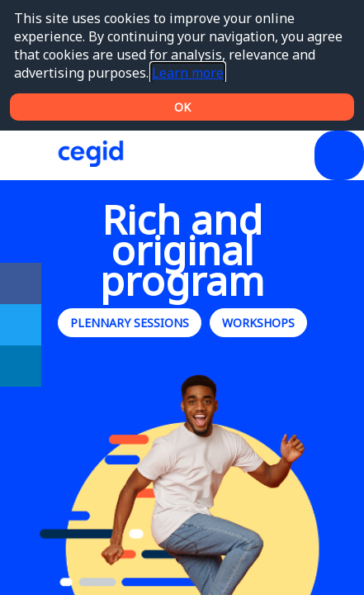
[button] (25, 155)
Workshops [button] (258, 323)
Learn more (188, 73)
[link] (21, 283)
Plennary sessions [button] (130, 323)
